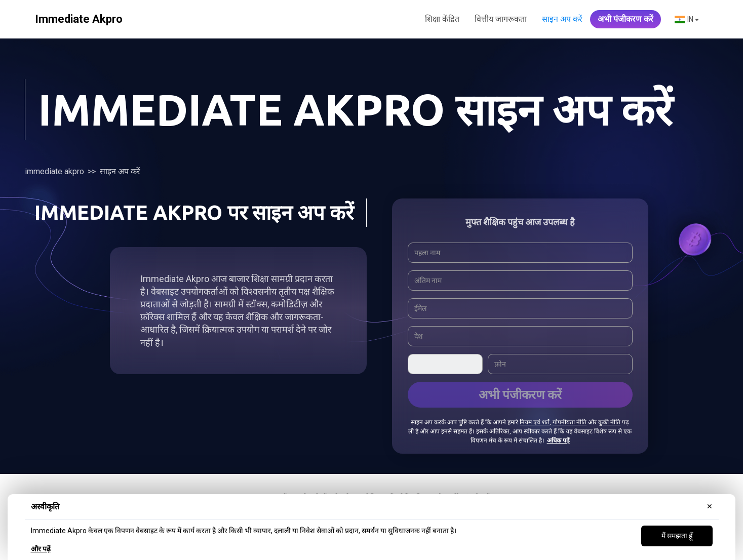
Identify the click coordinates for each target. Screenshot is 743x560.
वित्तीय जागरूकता (501, 19)
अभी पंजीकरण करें (625, 19)
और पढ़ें (41, 549)
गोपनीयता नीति (570, 422)
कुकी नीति (609, 422)
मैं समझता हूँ (677, 536)
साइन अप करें (562, 19)
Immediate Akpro (54, 171)
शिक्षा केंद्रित (442, 19)
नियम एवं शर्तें (535, 422)
